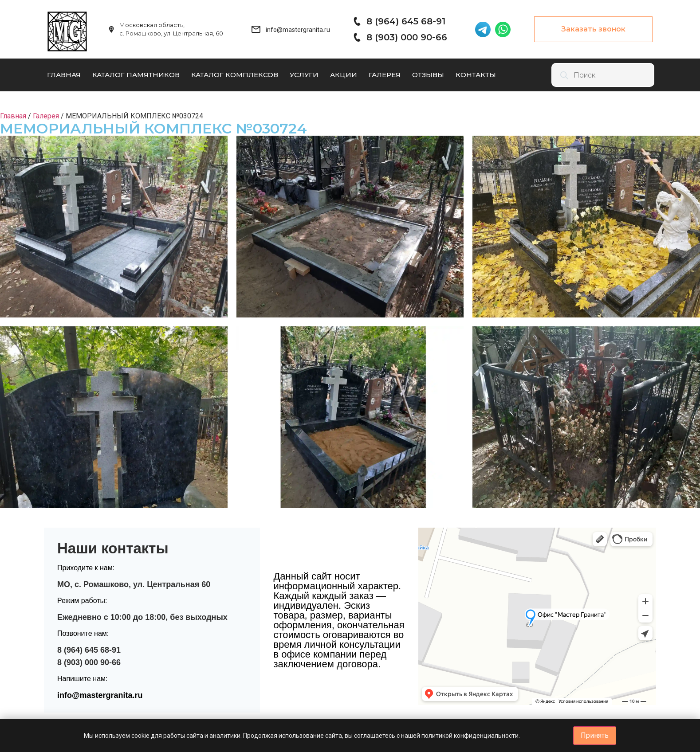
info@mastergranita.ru (100, 695)
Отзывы (428, 75)
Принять (595, 735)
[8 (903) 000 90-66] (357, 37)
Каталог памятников (136, 75)
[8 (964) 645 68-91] (357, 21)
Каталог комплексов (235, 75)
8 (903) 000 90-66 (407, 37)
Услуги (304, 75)
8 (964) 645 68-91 (406, 21)
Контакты (476, 75)
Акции (344, 75)
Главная (64, 75)
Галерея (385, 75)
